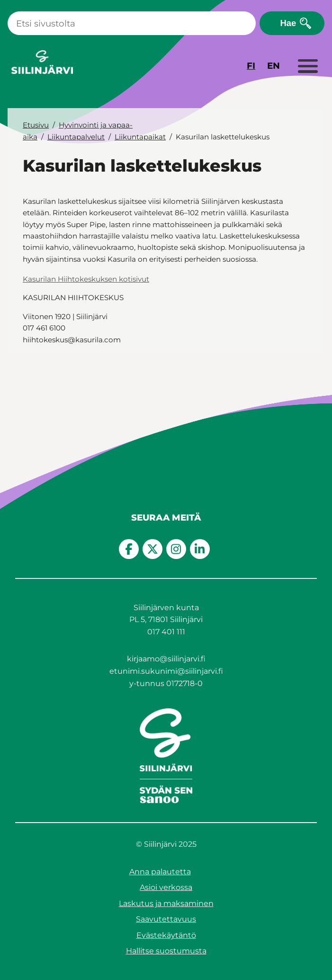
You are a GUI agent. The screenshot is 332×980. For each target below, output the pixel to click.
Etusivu (36, 125)
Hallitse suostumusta (166, 951)
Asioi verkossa (166, 887)
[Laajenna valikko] (307, 67)
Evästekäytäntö (166, 935)
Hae (288, 23)
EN (274, 66)
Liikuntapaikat (140, 137)
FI (251, 66)
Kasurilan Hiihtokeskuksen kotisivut (86, 279)
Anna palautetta (160, 872)
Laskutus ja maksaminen (166, 903)
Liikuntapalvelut (76, 137)
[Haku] (132, 23)
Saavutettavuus (166, 919)
